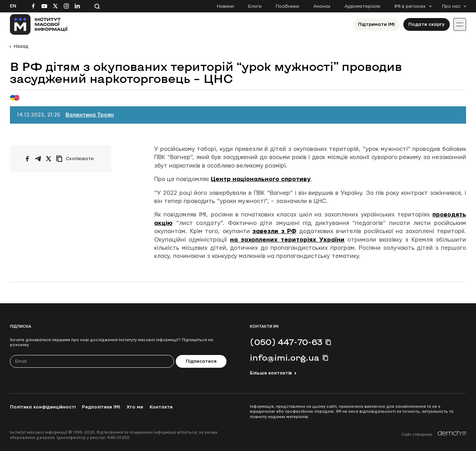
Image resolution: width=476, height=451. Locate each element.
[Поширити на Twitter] (49, 159)
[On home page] (39, 24)
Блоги (255, 6)
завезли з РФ (274, 231)
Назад (21, 46)
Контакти (161, 407)
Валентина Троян (90, 115)
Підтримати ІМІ (376, 24)
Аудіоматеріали (362, 6)
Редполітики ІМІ (101, 407)
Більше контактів (271, 373)
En (13, 6)
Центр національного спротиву (261, 179)
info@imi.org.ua (285, 357)
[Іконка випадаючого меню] (460, 24)
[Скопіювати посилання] (77, 159)
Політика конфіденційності (43, 407)
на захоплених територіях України (287, 240)
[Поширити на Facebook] (27, 159)
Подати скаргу (427, 24)
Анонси (322, 6)
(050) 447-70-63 (286, 342)
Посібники (287, 6)
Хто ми (135, 407)
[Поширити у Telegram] (38, 159)
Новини (225, 6)
